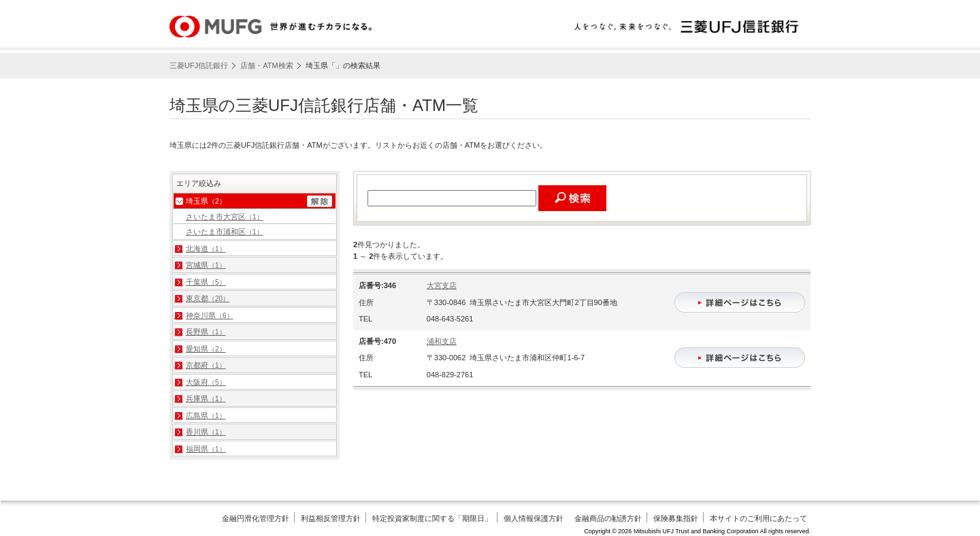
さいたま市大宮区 (225, 217)
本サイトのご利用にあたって (758, 518)
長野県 (206, 332)
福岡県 (206, 449)
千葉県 (206, 282)
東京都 (208, 298)
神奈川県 (210, 315)
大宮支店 (442, 285)
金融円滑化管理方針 (256, 518)
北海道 (206, 249)
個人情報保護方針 (534, 518)
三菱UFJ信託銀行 (199, 65)
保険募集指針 (676, 518)
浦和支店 (442, 341)
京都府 (206, 365)
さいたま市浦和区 (225, 232)
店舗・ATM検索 (266, 65)
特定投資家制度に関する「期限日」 (432, 518)
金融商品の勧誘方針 (608, 518)
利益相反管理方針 (331, 518)
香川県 (206, 432)
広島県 (206, 415)
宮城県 (206, 265)
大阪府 (206, 382)
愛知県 (206, 349)
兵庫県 (206, 398)
